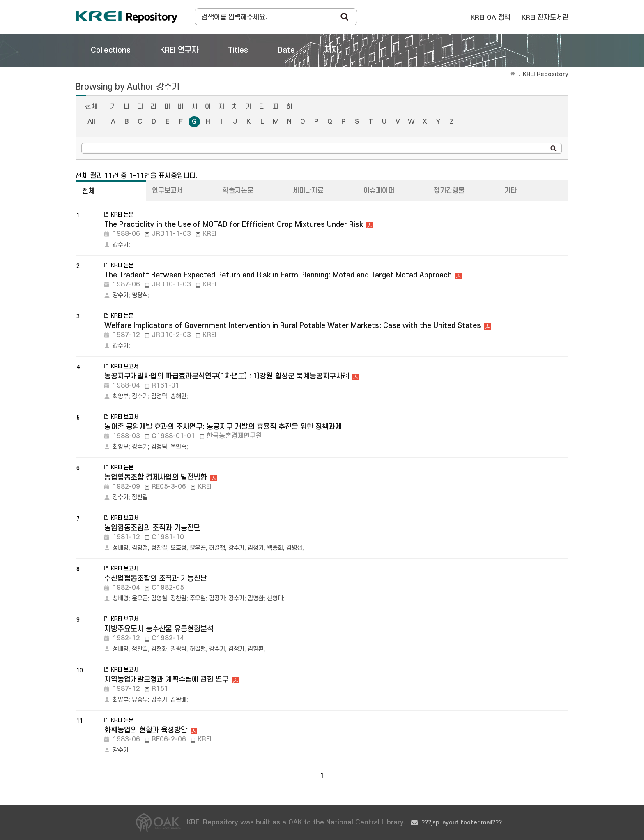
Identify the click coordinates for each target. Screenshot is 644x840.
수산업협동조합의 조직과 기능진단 (156, 578)
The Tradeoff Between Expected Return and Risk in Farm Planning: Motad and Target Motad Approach (278, 275)
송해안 (178, 396)
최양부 (121, 396)
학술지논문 (238, 191)
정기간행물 (449, 191)
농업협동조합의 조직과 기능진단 (152, 528)
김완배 (178, 700)
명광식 (140, 295)
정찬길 (140, 497)
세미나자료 (308, 191)
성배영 (121, 548)
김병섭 (294, 548)
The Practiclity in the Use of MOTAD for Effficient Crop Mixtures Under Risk (234, 225)
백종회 (275, 548)
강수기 (121, 245)
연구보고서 (167, 191)
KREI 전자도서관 (545, 18)
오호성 (178, 548)
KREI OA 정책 (491, 18)
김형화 (159, 649)
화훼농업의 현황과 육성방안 (146, 730)
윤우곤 (198, 548)
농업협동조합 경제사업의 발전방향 (156, 477)
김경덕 (159, 396)
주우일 (198, 599)
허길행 (217, 548)
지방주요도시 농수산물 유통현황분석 (159, 629)
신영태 (275, 599)
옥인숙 (178, 447)
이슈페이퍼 (379, 191)
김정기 (256, 548)
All (91, 122)
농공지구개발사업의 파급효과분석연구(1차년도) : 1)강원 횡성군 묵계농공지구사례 (227, 376)
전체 (91, 107)
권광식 (178, 649)
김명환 (256, 599)
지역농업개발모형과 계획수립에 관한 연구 (167, 680)
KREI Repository (546, 74)
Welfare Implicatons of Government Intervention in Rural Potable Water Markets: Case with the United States (293, 326)
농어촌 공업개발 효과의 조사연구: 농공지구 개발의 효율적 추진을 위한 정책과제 (223, 427)
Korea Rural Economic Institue (126, 17)
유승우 (140, 700)
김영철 (140, 548)
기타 (511, 191)
